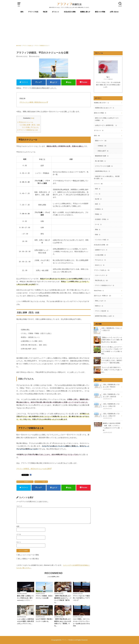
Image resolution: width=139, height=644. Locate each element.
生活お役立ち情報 (70, 12)
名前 (18, 526)
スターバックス (101, 275)
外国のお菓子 (103, 151)
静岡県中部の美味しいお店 (105, 316)
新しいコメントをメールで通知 (29, 555)
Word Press (99, 291)
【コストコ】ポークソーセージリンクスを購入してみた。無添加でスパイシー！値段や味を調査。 (112, 360)
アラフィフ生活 (33, 12)
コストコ (98, 184)
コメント (19, 506)
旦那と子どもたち (30, 127)
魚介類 (99, 199)
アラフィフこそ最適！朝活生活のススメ (33, 102)
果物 (98, 230)
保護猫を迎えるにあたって (105, 108)
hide (32, 118)
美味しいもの (101, 301)
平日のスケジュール (25, 122)
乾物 (98, 235)
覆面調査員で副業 (102, 156)
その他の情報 (101, 255)
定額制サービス (101, 250)
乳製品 (99, 214)
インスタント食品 (102, 240)
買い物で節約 (101, 161)
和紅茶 (45, 12)
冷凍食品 (102, 146)
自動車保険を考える (103, 171)
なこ (108, 77)
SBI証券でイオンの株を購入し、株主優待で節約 (107, 177)
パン (98, 194)
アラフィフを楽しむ (42, 482)
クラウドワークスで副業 (104, 166)
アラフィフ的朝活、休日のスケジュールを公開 (33, 469)
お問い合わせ (114, 12)
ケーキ (99, 224)
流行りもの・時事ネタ (103, 296)
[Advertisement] (69, 29)
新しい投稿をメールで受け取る (29, 559)
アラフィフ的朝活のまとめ (28, 130)
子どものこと (101, 260)
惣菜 (98, 189)
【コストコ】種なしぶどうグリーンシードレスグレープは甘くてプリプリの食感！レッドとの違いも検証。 (112, 350)
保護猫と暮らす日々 (102, 103)
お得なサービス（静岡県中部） (106, 125)
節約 (22, 12)
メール (19, 534)
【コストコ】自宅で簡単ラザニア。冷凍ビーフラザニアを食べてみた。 (112, 370)
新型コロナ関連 (100, 12)
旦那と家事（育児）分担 (30, 125)
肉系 (98, 204)
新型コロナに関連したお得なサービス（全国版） (106, 119)
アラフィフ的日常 (102, 311)
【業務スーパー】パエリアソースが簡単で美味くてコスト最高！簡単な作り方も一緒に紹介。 (112, 340)
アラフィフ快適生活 (68, 640)
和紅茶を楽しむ (102, 280)
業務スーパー (101, 141)
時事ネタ (99, 306)
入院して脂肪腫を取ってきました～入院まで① (112, 329)
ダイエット (56, 12)
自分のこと (100, 265)
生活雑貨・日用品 (102, 219)
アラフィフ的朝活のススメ (26, 482)
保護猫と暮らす (85, 12)
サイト (19, 542)
